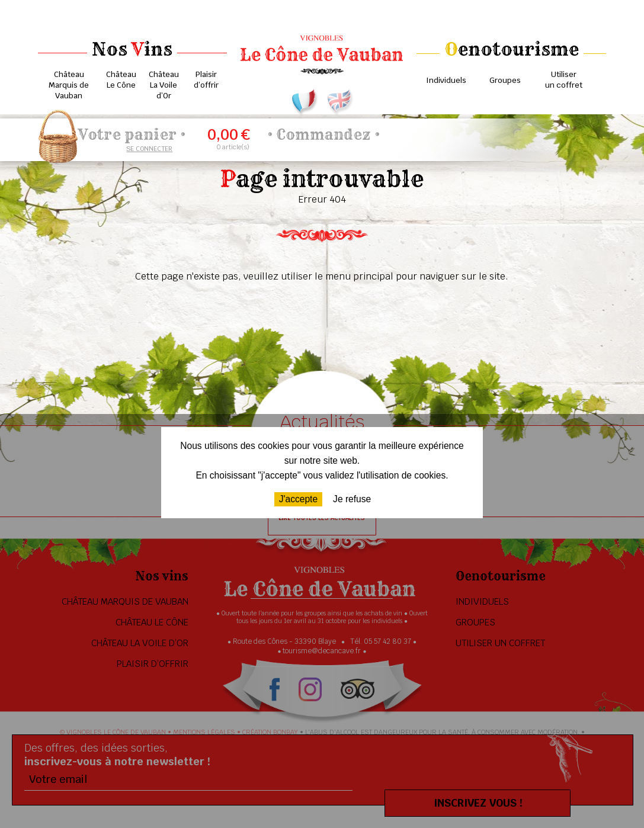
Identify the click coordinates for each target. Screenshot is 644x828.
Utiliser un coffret (564, 80)
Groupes (505, 80)
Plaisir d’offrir (206, 80)
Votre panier (127, 134)
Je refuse (352, 499)
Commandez (323, 134)
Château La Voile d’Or (164, 85)
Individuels (446, 80)
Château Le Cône (121, 80)
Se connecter (149, 149)
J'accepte (298, 499)
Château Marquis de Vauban (69, 85)
